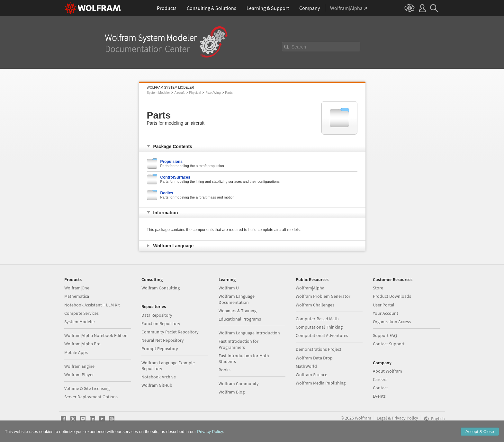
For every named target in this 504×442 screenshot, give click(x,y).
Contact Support (389, 344)
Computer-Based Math (317, 319)
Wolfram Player (79, 375)
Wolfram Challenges (315, 305)
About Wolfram (387, 371)
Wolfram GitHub (157, 385)
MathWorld (306, 366)
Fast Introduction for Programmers (239, 344)
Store (378, 288)
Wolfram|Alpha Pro (82, 344)
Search (299, 47)
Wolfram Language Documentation (237, 299)
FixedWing (213, 93)
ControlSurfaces (175, 177)
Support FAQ (385, 335)
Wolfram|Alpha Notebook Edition (96, 335)
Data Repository (157, 315)
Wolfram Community (239, 384)
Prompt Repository (160, 349)
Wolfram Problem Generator (323, 296)
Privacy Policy (405, 418)
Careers (380, 379)
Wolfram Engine (79, 366)
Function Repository (161, 323)
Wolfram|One (77, 288)
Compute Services (81, 313)
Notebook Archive (159, 377)
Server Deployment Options (91, 397)
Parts (229, 93)
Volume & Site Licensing (87, 388)
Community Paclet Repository (170, 332)
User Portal (384, 305)
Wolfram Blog (232, 392)
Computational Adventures (322, 335)
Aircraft (180, 93)
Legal (382, 418)
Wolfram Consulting (161, 288)
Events (379, 396)
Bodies (167, 193)
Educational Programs (240, 319)
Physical (195, 93)
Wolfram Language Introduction (249, 333)
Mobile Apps (76, 352)
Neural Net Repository (163, 340)
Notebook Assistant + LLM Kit (92, 305)
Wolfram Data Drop (314, 358)
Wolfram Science (311, 375)
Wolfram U (229, 288)
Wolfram (363, 418)
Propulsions (171, 162)
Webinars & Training (238, 311)
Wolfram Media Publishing (321, 383)
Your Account (386, 313)
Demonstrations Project (319, 349)
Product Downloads (392, 296)
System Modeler (158, 93)
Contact (380, 388)
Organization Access (392, 322)
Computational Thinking (319, 327)
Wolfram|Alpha (310, 288)
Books (225, 370)
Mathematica (77, 296)
